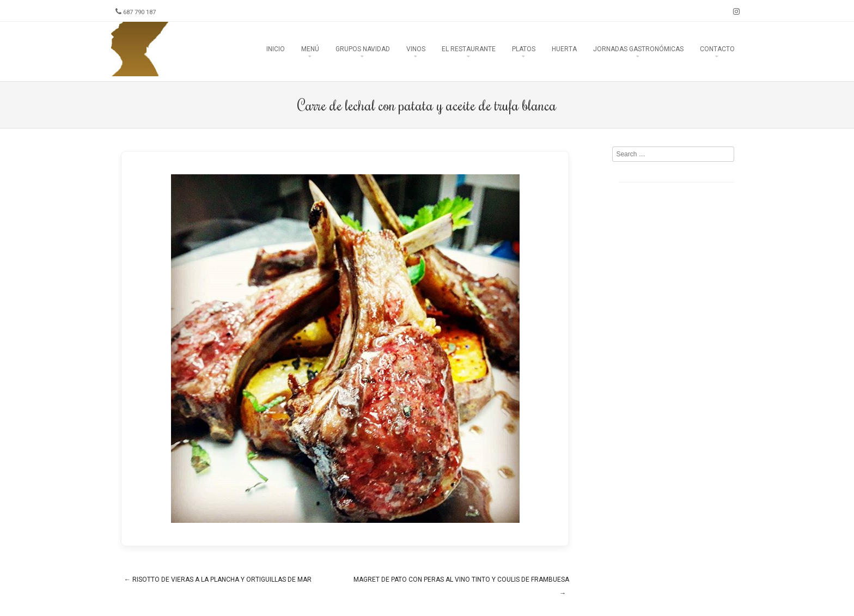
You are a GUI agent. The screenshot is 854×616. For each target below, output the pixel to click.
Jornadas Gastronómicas (638, 49)
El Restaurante (469, 49)
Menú (310, 49)
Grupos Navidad (363, 49)
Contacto (717, 49)
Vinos (416, 49)
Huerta (564, 49)
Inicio (276, 49)
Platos (524, 49)
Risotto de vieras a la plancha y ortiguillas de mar (218, 580)
